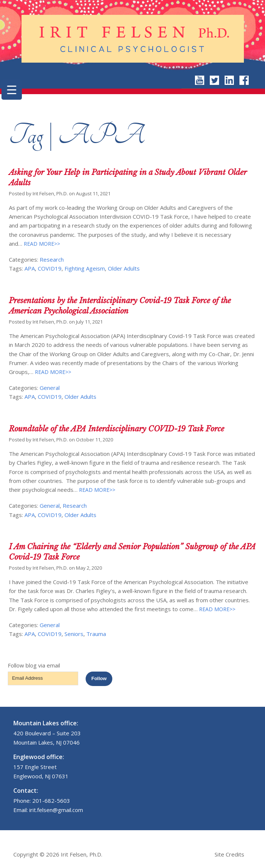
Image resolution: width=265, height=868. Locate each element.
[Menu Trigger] (12, 90)
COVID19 (50, 268)
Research (52, 259)
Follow (99, 678)
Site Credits (229, 854)
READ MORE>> (41, 244)
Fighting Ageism (85, 268)
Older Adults (124, 268)
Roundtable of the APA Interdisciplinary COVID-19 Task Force (117, 429)
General (50, 388)
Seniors (74, 634)
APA (30, 268)
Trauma (96, 634)
